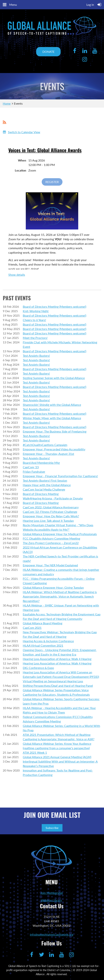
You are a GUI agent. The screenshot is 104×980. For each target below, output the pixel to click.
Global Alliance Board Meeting (43, 623)
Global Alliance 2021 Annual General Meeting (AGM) (57, 757)
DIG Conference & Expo (38, 668)
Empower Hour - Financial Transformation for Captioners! (60, 476)
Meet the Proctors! (35, 338)
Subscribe (52, 828)
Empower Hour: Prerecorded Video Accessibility (54, 449)
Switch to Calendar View (24, 132)
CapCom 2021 (32, 628)
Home (7, 103)
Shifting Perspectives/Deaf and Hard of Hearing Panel (58, 686)
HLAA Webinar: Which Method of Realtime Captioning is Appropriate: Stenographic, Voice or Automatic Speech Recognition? (60, 596)
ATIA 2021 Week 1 (35, 752)
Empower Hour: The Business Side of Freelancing (55, 431)
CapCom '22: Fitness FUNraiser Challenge (50, 512)
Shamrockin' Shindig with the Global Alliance (52, 405)
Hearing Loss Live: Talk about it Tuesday (48, 521)
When (22, 160)
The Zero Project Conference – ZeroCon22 (51, 543)
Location (20, 170)
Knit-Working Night (36, 311)
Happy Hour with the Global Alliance (47, 485)
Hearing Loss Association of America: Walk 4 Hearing (57, 659)
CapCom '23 (31, 467)
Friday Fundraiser (34, 472)
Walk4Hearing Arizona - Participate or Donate (53, 498)
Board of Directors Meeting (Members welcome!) (55, 307)
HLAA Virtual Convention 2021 (43, 645)
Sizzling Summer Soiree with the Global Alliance (54, 378)
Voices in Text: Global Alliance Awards (45, 150)
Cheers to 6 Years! (34, 320)
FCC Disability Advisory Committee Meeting (51, 538)
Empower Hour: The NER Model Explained (50, 565)
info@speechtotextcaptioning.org (52, 934)
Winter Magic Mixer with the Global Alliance (52, 418)
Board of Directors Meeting (41, 494)
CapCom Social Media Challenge (44, 489)
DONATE (48, 52)
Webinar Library (51, 900)
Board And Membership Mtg (41, 463)
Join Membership (52, 893)
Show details (17, 275)
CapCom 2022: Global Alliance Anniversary (51, 507)
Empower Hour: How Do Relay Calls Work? (51, 516)
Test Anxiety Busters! (36, 356)
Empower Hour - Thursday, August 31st (48, 454)
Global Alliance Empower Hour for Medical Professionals (60, 534)
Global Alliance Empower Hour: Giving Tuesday (53, 587)
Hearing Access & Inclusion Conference (48, 641)
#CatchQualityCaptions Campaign (45, 445)
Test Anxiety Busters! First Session (45, 480)
